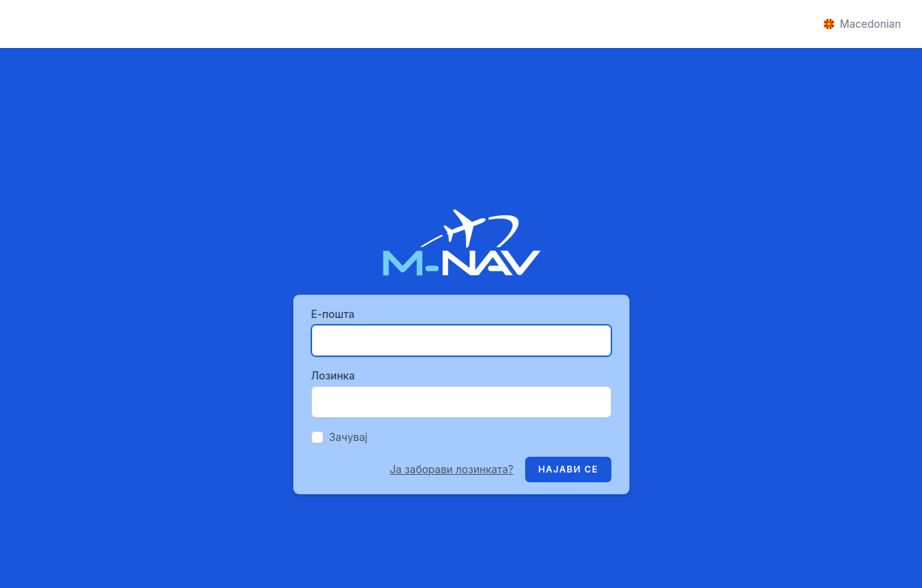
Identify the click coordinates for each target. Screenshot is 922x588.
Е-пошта (333, 314)
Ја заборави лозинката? (452, 469)
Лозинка (333, 375)
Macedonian (862, 24)
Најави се (568, 469)
